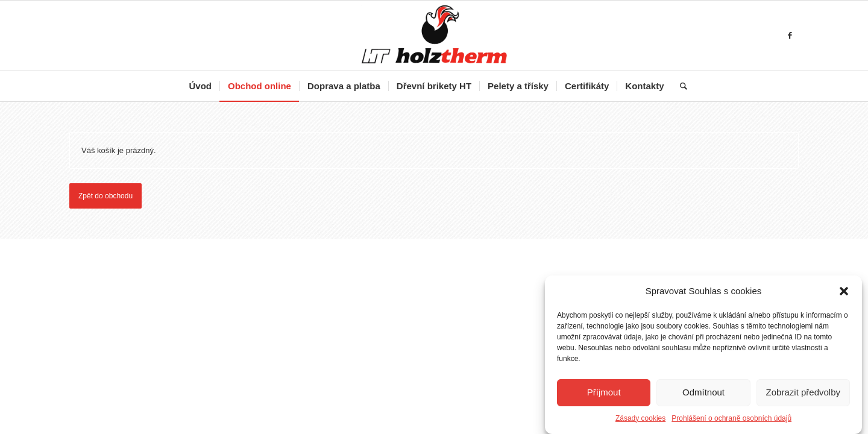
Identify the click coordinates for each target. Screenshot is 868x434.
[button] (844, 292)
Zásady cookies (640, 419)
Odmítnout (703, 393)
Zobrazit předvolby (803, 393)
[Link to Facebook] (790, 36)
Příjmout (604, 393)
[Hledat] (680, 86)
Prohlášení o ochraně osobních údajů (731, 419)
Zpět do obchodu (105, 196)
